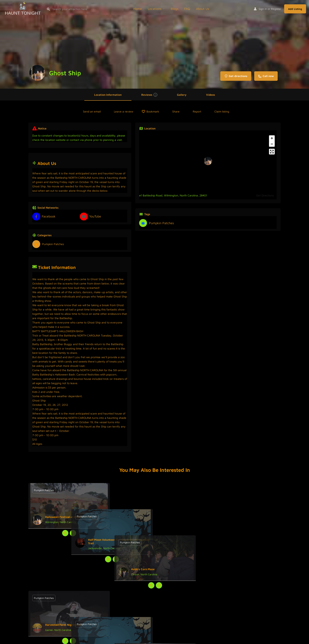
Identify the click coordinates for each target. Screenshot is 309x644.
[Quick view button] (65, 533)
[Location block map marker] (208, 161)
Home (138, 9)
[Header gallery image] (154, 44)
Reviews (149, 95)
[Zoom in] (272, 138)
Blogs (175, 9)
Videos (211, 95)
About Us (203, 9)
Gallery (182, 95)
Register (276, 9)
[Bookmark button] (73, 533)
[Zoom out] (272, 144)
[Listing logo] (37, 73)
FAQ (187, 9)
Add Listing (295, 9)
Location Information (108, 95)
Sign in (263, 9)
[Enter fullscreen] (272, 152)
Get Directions (265, 195)
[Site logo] (23, 8)
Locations (155, 9)
